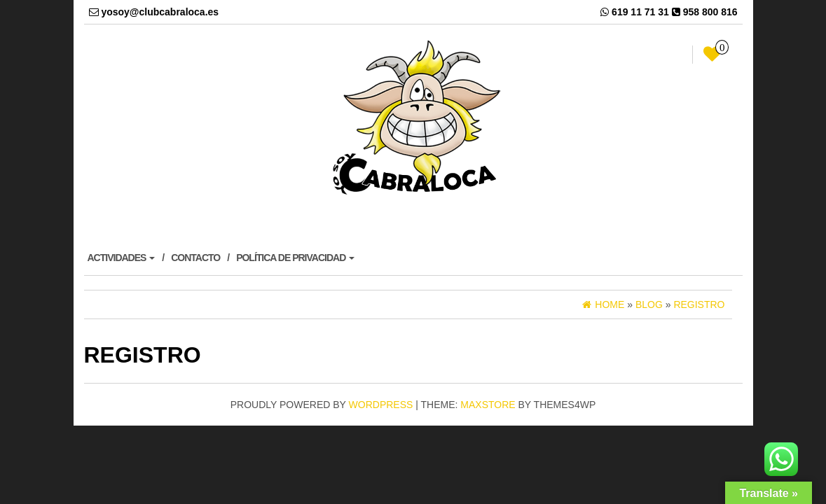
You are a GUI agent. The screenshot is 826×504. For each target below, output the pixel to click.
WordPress (381, 405)
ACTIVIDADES (122, 258)
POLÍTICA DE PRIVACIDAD (295, 258)
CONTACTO (195, 258)
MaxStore (488, 405)
